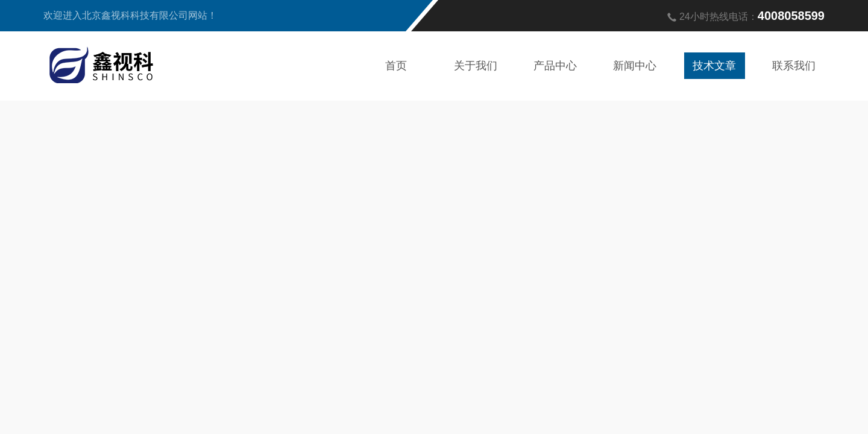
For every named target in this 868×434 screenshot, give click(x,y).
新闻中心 (635, 66)
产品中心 (555, 66)
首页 (396, 66)
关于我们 (476, 66)
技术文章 (714, 66)
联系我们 (794, 66)
